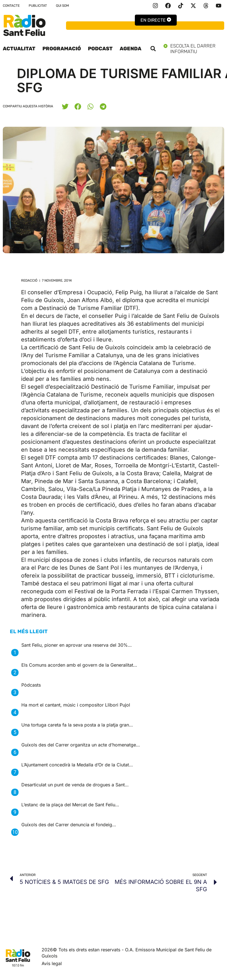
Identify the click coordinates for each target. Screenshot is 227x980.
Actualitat (19, 49)
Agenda (130, 49)
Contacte (11, 6)
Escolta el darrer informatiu (194, 49)
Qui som (63, 6)
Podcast (100, 49)
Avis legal (52, 963)
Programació (62, 49)
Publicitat (38, 6)
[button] (153, 49)
